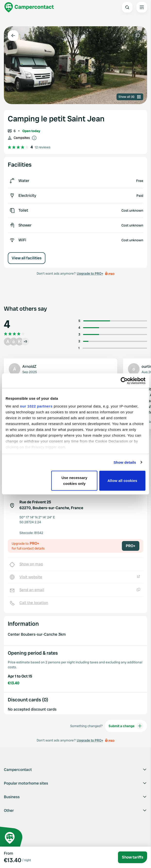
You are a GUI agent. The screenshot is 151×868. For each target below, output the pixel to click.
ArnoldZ (29, 366)
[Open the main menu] (142, 7)
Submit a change (126, 726)
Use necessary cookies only (74, 481)
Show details (125, 462)
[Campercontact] (29, 7)
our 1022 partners (36, 406)
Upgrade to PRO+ (90, 273)
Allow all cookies (122, 481)
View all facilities (27, 258)
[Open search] (127, 7)
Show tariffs (133, 857)
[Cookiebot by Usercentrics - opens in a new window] (124, 381)
